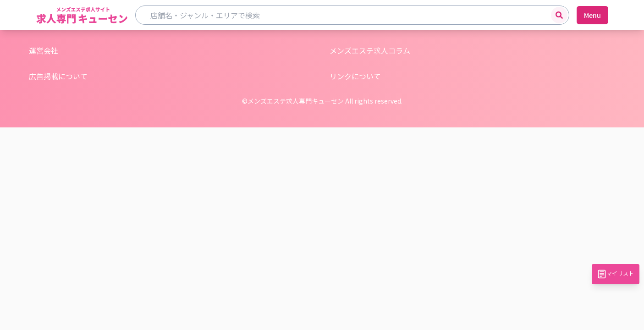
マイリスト (616, 274)
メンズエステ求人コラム (370, 50)
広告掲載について (58, 76)
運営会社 (44, 50)
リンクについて (355, 76)
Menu (592, 15)
